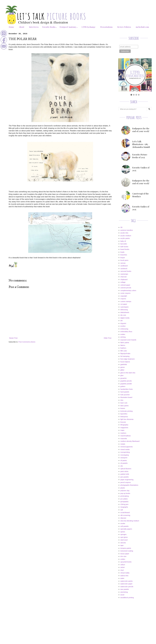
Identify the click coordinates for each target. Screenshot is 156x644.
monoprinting (125, 452)
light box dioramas (127, 419)
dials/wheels (125, 312)
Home (11, 27)
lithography (124, 425)
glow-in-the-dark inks (128, 373)
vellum (123, 565)
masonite (124, 438)
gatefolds (124, 364)
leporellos (124, 414)
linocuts (123, 422)
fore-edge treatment (127, 359)
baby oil (123, 241)
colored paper (125, 285)
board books (125, 249)
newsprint (124, 458)
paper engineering (127, 480)
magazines (124, 428)
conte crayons (125, 293)
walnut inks (124, 576)
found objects (125, 362)
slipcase (123, 518)
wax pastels (125, 589)
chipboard (124, 279)
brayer (123, 258)
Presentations (106, 27)
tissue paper (125, 554)
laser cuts (124, 403)
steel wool (124, 540)
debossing (124, 310)
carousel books (126, 271)
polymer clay (125, 491)
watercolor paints (126, 581)
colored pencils (126, 288)
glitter (122, 370)
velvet (122, 567)
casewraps (124, 274)
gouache (124, 378)
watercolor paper (126, 584)
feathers (123, 348)
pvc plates (124, 499)
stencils (123, 543)
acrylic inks (124, 233)
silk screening (125, 515)
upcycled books (126, 562)
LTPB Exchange (89, 27)
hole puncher (125, 395)
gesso (123, 367)
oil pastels (124, 463)
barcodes (124, 244)
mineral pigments (127, 447)
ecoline (123, 326)
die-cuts (123, 315)
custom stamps (126, 301)
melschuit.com (142, 27)
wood (122, 595)
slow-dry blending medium (130, 521)
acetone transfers (127, 230)
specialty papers (126, 529)
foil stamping (125, 356)
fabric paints (125, 342)
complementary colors (128, 290)
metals (123, 444)
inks (122, 400)
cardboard (124, 266)
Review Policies (124, 27)
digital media (125, 318)
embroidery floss (126, 332)
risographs (124, 507)
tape (122, 545)
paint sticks (124, 471)
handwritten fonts (127, 389)
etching (123, 337)
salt (122, 510)
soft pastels (124, 526)
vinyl (122, 570)
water (122, 578)
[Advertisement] (135, 616)
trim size (123, 556)
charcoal (123, 277)
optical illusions (126, 469)
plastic (123, 488)
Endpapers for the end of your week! (141, 130)
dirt (122, 321)
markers (123, 433)
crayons (123, 299)
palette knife (125, 474)
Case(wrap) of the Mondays (141, 195)
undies (123, 559)
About (22, 27)
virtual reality (125, 573)
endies (123, 334)
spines (123, 532)
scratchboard (125, 512)
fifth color (124, 351)
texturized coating (127, 551)
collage (123, 282)
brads (122, 252)
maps (122, 430)
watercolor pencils (127, 587)
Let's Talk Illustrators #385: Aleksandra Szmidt (141, 144)
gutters (123, 386)
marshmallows (126, 436)
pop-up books (125, 493)
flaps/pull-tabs (125, 353)
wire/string (124, 592)
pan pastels (125, 477)
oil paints (124, 460)
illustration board (126, 397)
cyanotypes (124, 307)
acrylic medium (126, 236)
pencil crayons (126, 482)
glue (122, 375)
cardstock (124, 269)
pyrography (124, 501)
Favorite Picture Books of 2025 (140, 156)
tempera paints (126, 548)
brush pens (124, 260)
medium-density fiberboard (130, 441)
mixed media (125, 449)
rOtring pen (124, 504)
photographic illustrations (129, 485)
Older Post (108, 338)
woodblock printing (127, 598)
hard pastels (125, 392)
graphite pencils (126, 381)
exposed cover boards (128, 340)
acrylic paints (125, 238)
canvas (123, 263)
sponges (123, 534)
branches (124, 255)
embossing (124, 329)
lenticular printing (126, 411)
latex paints (124, 406)
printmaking (125, 496)
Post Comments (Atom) (27, 342)
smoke (123, 523)
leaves (123, 408)
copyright (124, 296)
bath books (124, 247)
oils (122, 466)
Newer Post (13, 338)
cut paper (124, 304)
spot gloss (124, 537)
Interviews (34, 27)
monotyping (125, 455)
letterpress (124, 417)
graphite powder (126, 384)
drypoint (123, 323)
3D (121, 227)
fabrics (123, 345)
